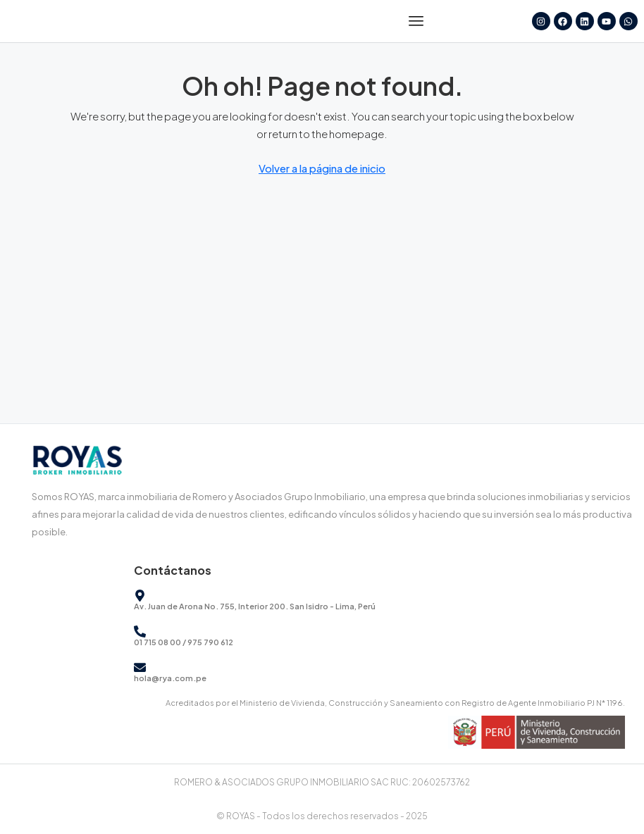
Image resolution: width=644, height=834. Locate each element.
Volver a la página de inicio (322, 168)
